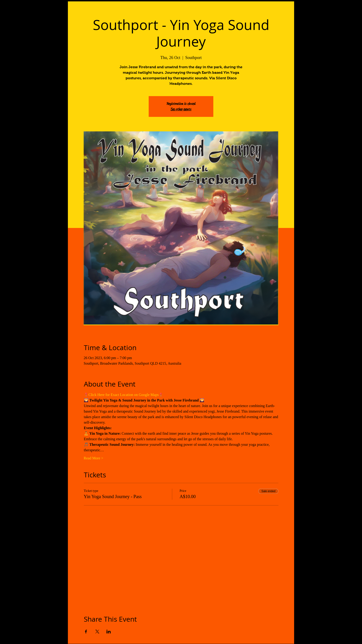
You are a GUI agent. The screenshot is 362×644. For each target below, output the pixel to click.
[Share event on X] (97, 632)
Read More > (94, 458)
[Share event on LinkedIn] (109, 632)
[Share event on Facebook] (86, 632)
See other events (181, 109)
